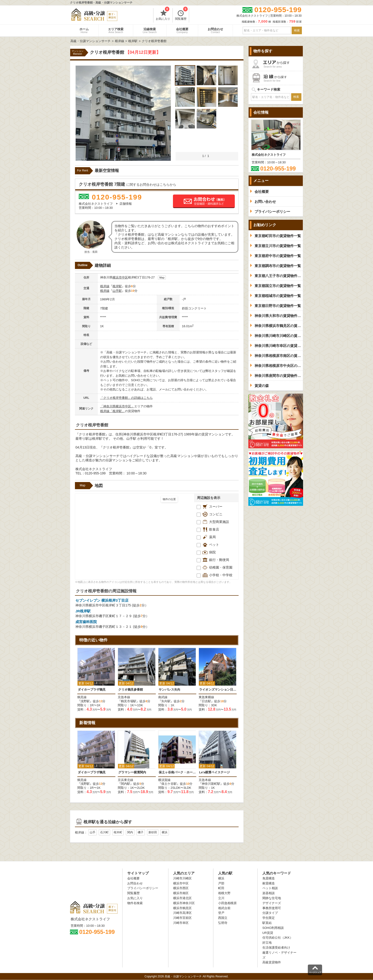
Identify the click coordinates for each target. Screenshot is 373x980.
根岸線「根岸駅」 (113, 411)
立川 (221, 898)
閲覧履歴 (181, 14)
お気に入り (163, 14)
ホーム (84, 30)
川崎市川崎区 (182, 878)
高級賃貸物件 (272, 962)
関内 (130, 832)
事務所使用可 (272, 908)
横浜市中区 (120, 277)
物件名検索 (135, 903)
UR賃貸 (268, 933)
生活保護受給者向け (276, 948)
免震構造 (269, 878)
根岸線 (105, 286)
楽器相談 (269, 893)
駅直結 (267, 923)
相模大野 (224, 893)
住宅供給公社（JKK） (278, 938)
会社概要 (182, 30)
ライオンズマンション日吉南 (218, 690)
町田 (221, 888)
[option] (96, 680)
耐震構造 (269, 883)
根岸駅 (117, 286)
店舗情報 (126, 204)
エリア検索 (116, 30)
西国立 (223, 918)
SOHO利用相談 (273, 928)
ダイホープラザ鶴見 (92, 690)
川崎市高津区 (182, 913)
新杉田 (153, 832)
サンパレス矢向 (169, 690)
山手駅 (117, 291)
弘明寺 (223, 923)
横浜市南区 (181, 893)
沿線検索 (150, 30)
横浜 (165, 832)
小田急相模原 (227, 903)
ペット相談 (270, 888)
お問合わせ (215, 30)
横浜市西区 (181, 888)
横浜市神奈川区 (184, 903)
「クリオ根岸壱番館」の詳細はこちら (126, 398)
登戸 (221, 913)
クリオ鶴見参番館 (131, 690)
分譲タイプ (270, 913)
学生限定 (269, 918)
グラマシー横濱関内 (132, 772)
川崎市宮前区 (182, 918)
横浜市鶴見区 (182, 908)
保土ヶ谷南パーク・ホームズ (177, 772)
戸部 (221, 883)
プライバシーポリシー (143, 888)
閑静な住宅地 (272, 898)
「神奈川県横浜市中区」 (117, 406)
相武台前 (224, 908)
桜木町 (118, 832)
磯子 (141, 832)
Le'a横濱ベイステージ (215, 772)
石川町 (104, 832)
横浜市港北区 (182, 898)
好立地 (267, 943)
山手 (93, 832)
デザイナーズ (272, 903)
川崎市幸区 (181, 923)
